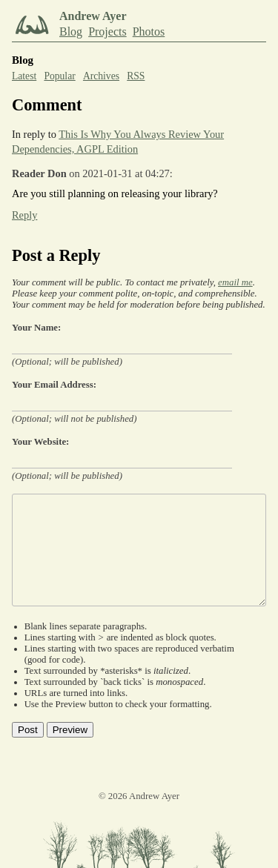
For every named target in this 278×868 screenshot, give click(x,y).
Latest (24, 76)
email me (235, 282)
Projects (107, 32)
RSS (136, 76)
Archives (101, 76)
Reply (24, 215)
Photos (149, 32)
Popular (59, 76)
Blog (71, 32)
